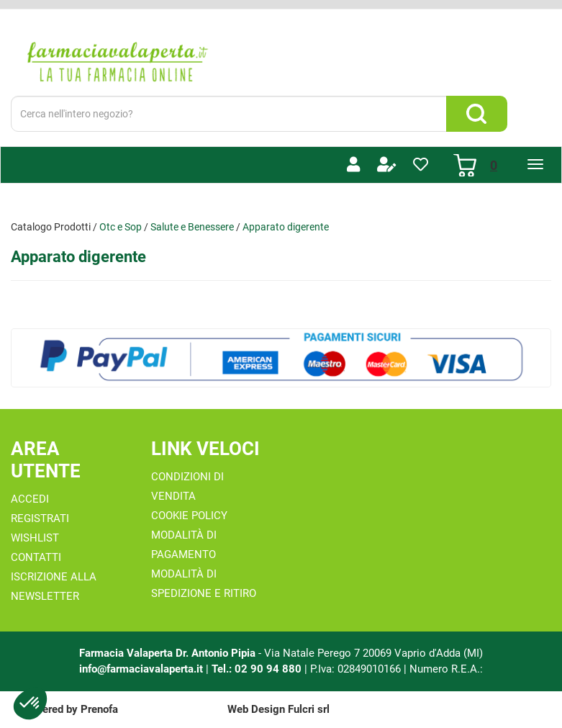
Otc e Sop (121, 227)
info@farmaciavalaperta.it (141, 669)
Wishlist (35, 538)
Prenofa (99, 709)
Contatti (36, 557)
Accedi (30, 499)
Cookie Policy (189, 516)
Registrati (40, 518)
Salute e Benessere (192, 227)
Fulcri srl (309, 709)
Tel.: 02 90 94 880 (258, 669)
